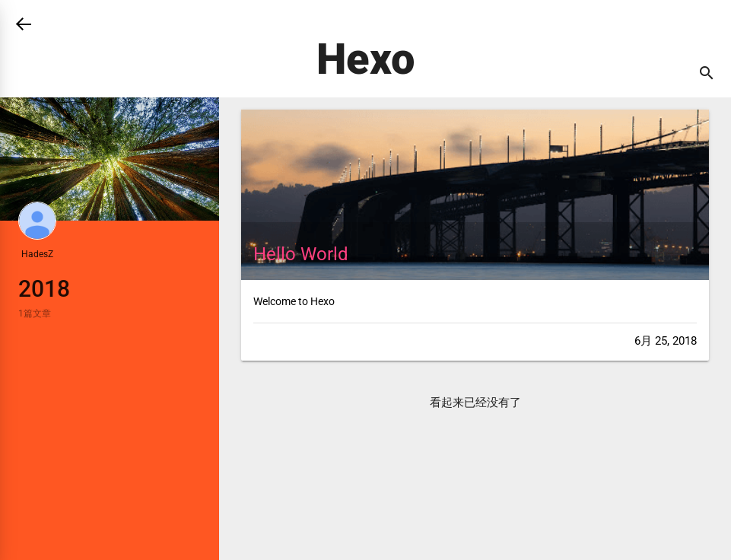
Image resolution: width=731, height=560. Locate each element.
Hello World (301, 254)
